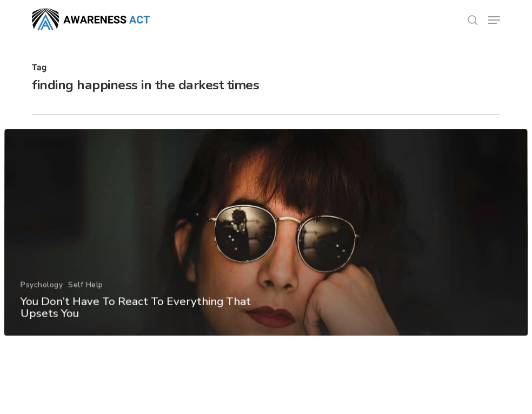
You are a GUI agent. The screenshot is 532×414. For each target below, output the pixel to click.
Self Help (85, 304)
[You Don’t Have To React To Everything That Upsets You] (266, 252)
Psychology (41, 304)
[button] (494, 20)
